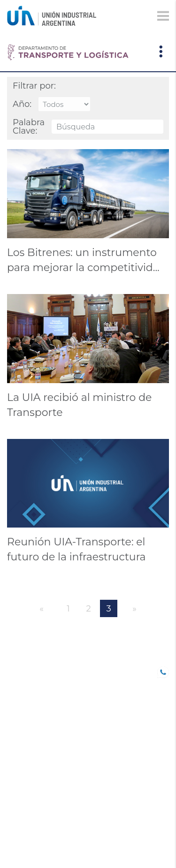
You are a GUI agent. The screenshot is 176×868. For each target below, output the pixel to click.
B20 (14, 697)
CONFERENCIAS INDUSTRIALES (34, 727)
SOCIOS (20, 684)
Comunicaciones (39, 753)
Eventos (23, 766)
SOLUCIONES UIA (36, 805)
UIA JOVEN (25, 671)
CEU (14, 792)
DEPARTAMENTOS (38, 779)
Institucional (33, 818)
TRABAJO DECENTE (40, 710)
